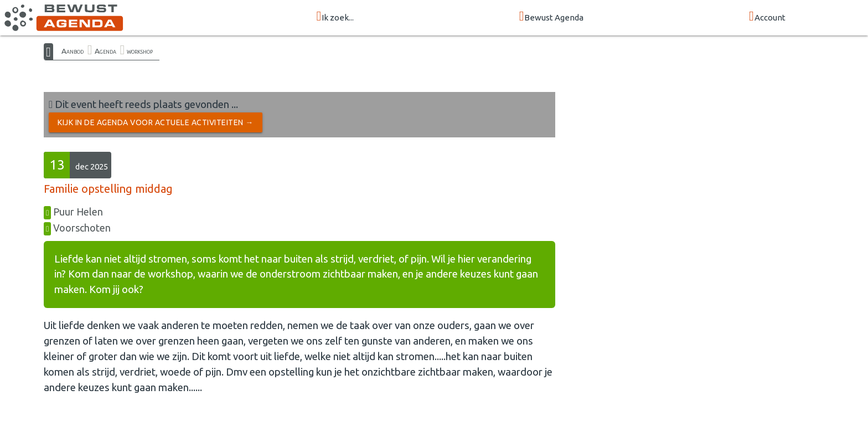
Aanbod (73, 51)
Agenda (105, 51)
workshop (140, 51)
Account (767, 17)
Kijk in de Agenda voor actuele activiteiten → (156, 122)
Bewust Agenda (552, 17)
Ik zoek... (335, 17)
